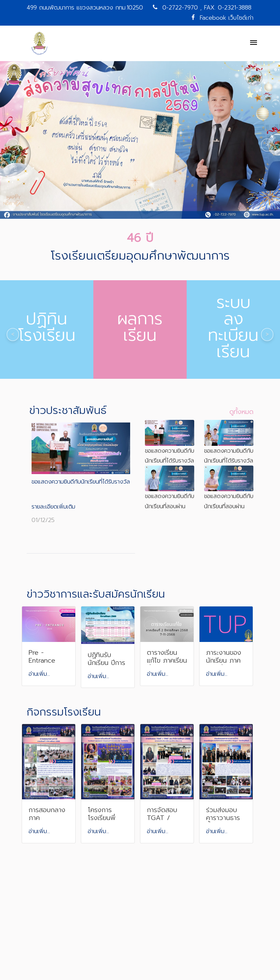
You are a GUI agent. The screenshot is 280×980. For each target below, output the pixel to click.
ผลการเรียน (140, 327)
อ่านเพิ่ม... (39, 674)
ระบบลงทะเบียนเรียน (233, 327)
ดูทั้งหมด (241, 412)
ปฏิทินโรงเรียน (47, 327)
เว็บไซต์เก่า (241, 18)
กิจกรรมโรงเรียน (64, 712)
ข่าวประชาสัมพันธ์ (68, 410)
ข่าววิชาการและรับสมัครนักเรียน (96, 594)
